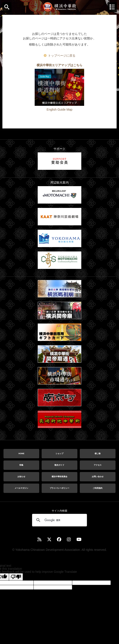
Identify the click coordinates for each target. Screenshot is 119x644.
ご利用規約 (98, 488)
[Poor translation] (16, 577)
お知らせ (21, 477)
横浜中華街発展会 (59, 477)
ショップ (59, 453)
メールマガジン (21, 488)
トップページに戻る (62, 56)
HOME (21, 453)
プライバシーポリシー (59, 488)
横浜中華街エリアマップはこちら (59, 65)
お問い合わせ (98, 477)
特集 (21, 465)
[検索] (59, 520)
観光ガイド (59, 465)
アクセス (98, 465)
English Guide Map (59, 110)
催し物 (98, 453)
